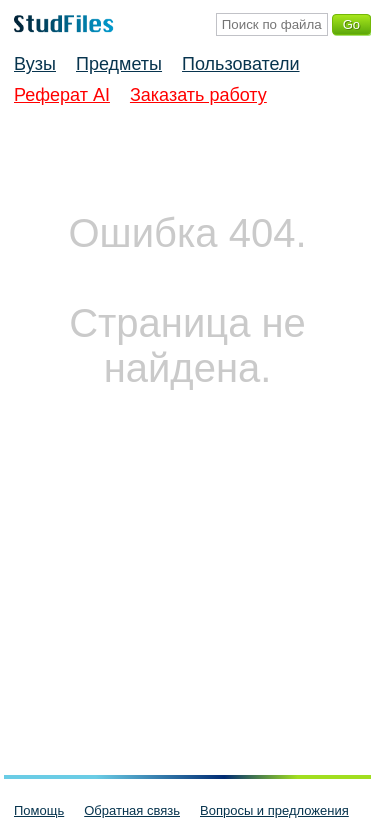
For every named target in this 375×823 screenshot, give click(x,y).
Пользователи (240, 64)
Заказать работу (198, 95)
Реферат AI (62, 95)
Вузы (35, 64)
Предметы (119, 64)
